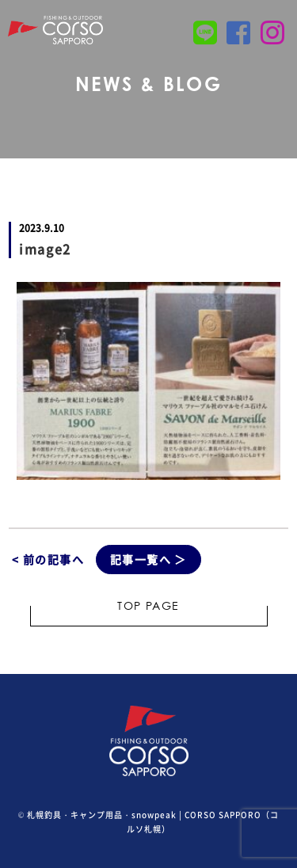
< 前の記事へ (48, 559)
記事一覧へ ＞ (148, 559)
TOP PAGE (148, 607)
